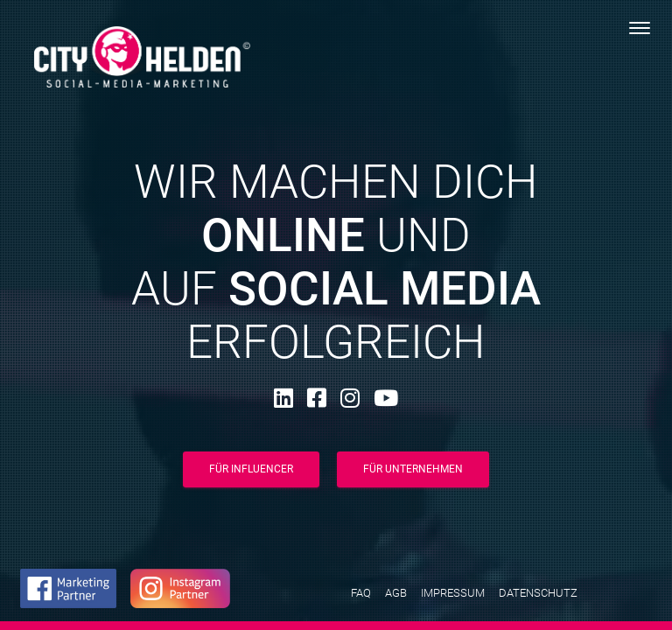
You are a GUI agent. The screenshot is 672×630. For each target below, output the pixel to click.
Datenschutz (538, 593)
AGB (396, 593)
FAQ (361, 593)
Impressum (453, 593)
